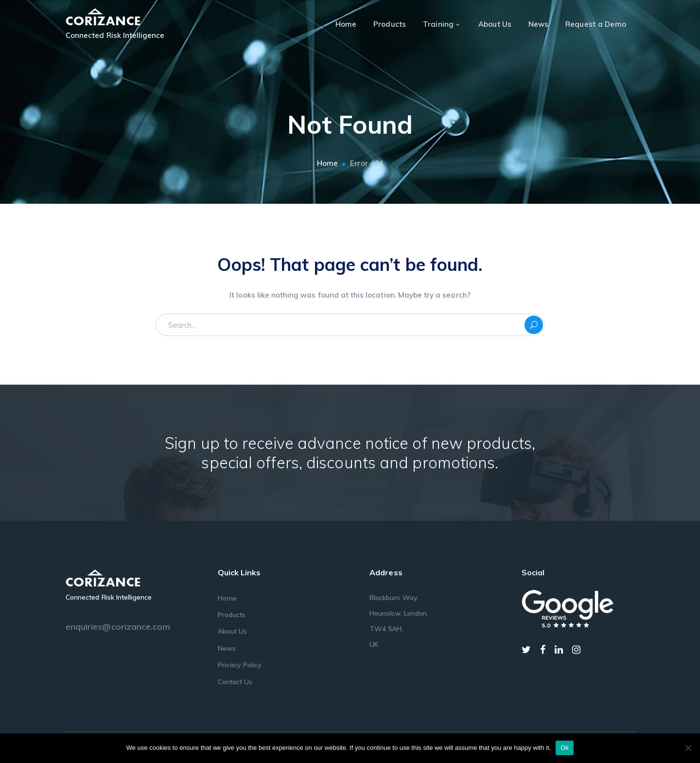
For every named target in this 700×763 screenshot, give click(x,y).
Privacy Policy (240, 665)
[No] (688, 748)
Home (327, 163)
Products (232, 615)
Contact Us (235, 682)
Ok (565, 748)
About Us (232, 631)
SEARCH (534, 325)
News (227, 648)
